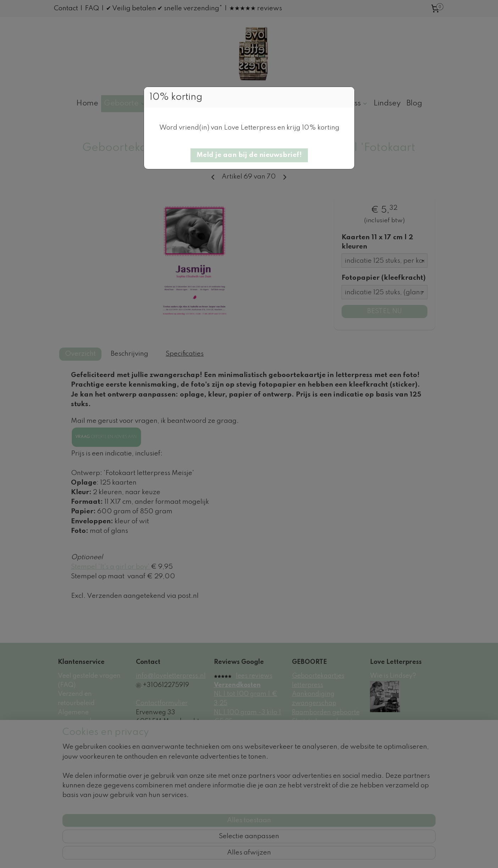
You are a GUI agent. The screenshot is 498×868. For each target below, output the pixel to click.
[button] (249, 155)
